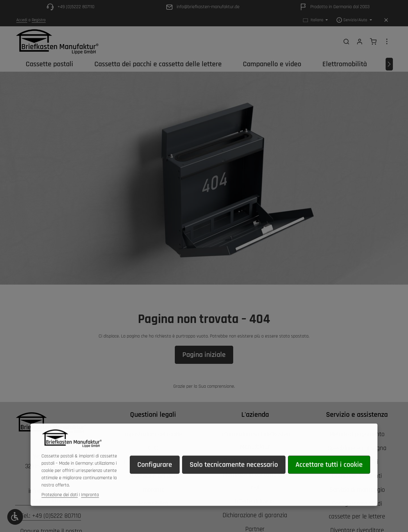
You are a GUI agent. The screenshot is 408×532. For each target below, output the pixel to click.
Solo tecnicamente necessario (234, 473)
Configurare (155, 473)
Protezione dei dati (60, 503)
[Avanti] (389, 64)
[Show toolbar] (15, 517)
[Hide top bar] (386, 20)
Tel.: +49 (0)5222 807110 (51, 516)
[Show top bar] (387, 41)
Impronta (90, 503)
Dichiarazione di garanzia (255, 515)
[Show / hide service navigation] (354, 20)
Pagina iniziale (204, 355)
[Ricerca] (346, 41)
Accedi (22, 20)
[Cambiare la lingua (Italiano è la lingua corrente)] (316, 20)
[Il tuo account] (360, 41)
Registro (39, 20)
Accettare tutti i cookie (329, 473)
